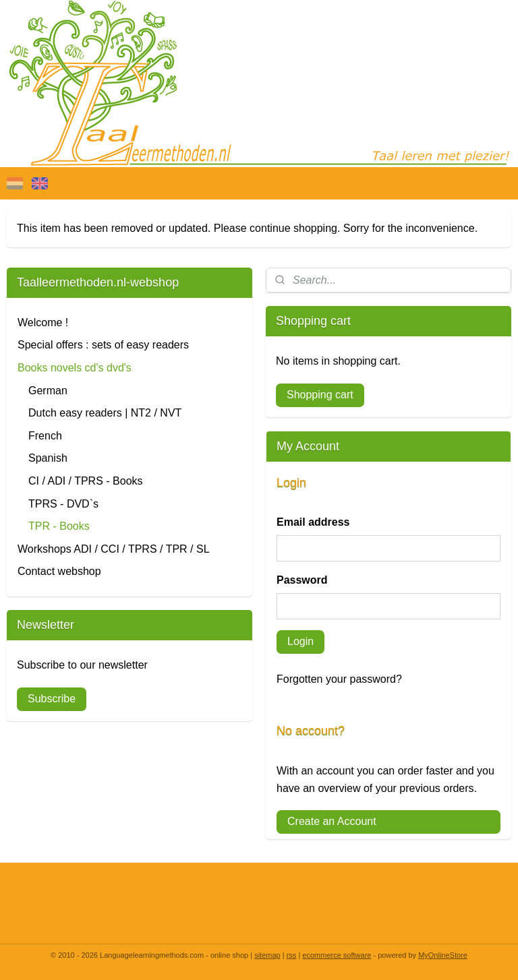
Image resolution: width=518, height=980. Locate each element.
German (48, 391)
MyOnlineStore (443, 955)
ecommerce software (337, 955)
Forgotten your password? (339, 679)
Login (300, 641)
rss (292, 955)
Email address (313, 522)
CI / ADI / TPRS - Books (86, 481)
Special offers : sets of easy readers (103, 345)
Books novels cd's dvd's (75, 368)
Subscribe (52, 699)
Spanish (48, 458)
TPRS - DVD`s (63, 504)
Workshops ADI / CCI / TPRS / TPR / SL (114, 549)
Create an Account (332, 821)
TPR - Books (59, 526)
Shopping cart (320, 395)
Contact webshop (59, 571)
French (45, 436)
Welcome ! (43, 323)
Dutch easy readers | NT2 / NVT (105, 413)
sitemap (267, 955)
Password (302, 580)
